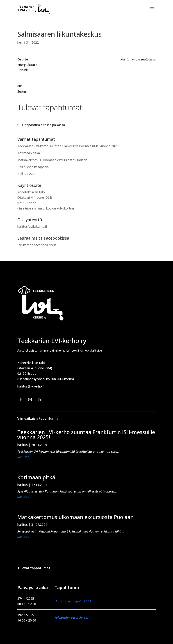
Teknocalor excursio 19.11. (74, 618)
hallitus (23, 445)
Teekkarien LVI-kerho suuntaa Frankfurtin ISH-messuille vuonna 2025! (68, 146)
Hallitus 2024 (27, 174)
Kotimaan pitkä (29, 153)
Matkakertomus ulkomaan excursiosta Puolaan (52, 160)
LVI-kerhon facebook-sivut (37, 245)
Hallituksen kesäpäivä (33, 167)
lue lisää (23, 457)
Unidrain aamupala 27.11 (73, 601)
